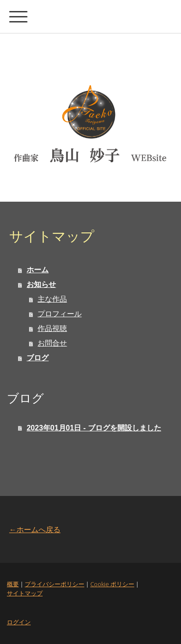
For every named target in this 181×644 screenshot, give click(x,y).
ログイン (19, 622)
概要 (13, 584)
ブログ (38, 358)
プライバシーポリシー (55, 584)
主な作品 (52, 299)
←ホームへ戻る (35, 529)
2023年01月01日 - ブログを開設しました (94, 428)
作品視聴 (52, 328)
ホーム (38, 270)
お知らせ (41, 284)
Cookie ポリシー (112, 584)
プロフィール (60, 314)
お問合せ (52, 343)
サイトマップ (25, 593)
